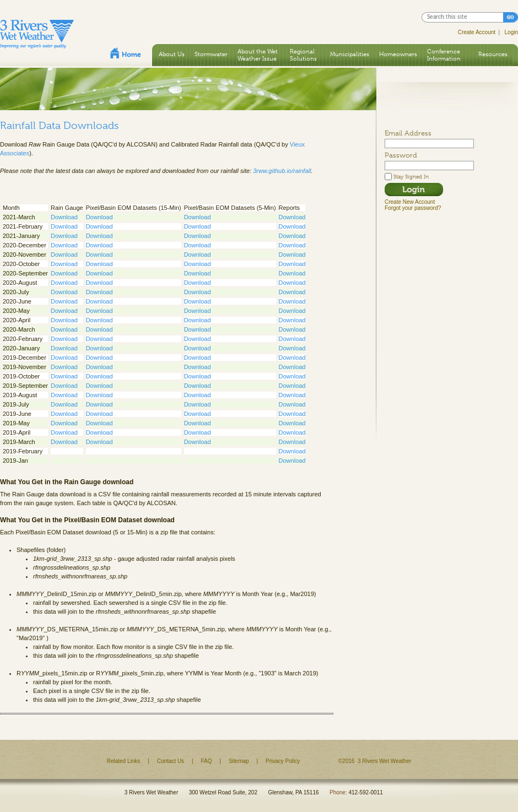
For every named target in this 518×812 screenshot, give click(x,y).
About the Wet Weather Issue (258, 55)
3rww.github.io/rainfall (282, 171)
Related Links (124, 761)
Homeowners (398, 54)
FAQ (207, 761)
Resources (493, 54)
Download (64, 217)
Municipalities (350, 54)
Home (126, 53)
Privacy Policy (283, 761)
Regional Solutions (303, 55)
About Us (172, 54)
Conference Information (444, 55)
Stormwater (211, 54)
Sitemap (239, 761)
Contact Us (171, 761)
